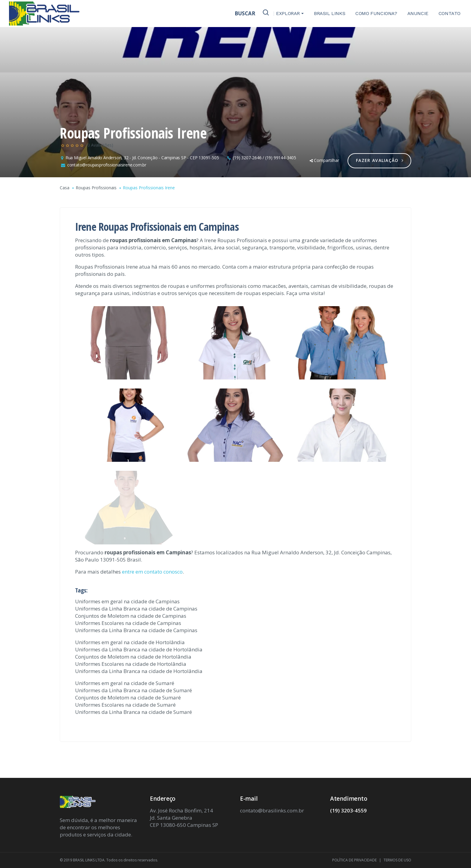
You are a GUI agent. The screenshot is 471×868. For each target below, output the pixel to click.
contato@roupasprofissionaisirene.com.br (107, 165)
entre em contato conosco (152, 572)
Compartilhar (324, 160)
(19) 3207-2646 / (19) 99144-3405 (264, 158)
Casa (65, 188)
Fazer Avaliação (380, 160)
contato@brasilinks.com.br (272, 810)
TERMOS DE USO (397, 860)
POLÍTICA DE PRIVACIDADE (354, 860)
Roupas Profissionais (96, 188)
